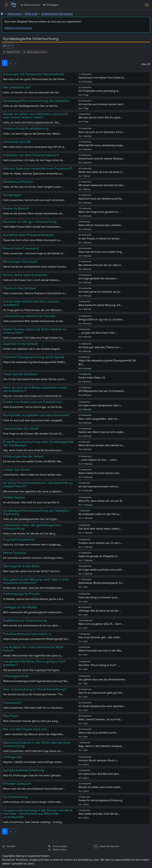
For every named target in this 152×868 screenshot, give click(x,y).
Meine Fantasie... (15, 553)
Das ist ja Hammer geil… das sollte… (100, 637)
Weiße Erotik (31, 14)
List (7, 46)
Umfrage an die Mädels (20, 607)
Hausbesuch (12, 703)
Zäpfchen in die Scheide (21, 344)
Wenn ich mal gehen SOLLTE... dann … (101, 624)
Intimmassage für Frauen (21, 594)
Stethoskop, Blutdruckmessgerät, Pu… (101, 583)
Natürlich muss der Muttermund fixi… (101, 199)
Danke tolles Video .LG (92, 378)
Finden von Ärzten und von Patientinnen (32, 402)
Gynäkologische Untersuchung (57, 14)
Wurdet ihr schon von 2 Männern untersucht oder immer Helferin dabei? (35, 116)
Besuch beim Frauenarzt (21, 248)
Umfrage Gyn (13, 757)
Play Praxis (11, 716)
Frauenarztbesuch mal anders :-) (27, 634)
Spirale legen (12, 195)
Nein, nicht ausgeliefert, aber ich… (99, 419)
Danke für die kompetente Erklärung (100, 800)
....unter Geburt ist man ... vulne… (98, 460)
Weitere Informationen (18, 28)
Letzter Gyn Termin (17, 470)
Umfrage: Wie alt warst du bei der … (100, 611)
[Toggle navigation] (6, 5)
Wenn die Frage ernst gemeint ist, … (100, 212)
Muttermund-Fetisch (18, 182)
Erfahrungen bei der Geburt (23, 456)
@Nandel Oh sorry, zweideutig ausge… (102, 145)
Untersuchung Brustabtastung (26, 129)
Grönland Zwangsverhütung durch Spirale (34, 357)
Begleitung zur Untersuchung (25, 621)
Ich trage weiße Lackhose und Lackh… (101, 570)
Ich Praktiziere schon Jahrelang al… (99, 91)
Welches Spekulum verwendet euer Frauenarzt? (38, 169)
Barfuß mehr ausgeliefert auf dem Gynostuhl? (36, 415)
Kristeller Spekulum (17, 784)
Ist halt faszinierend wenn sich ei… (99, 486)
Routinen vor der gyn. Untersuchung (30, 222)
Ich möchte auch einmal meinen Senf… (102, 104)
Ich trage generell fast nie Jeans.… (99, 278)
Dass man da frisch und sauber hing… (101, 252)
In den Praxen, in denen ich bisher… (100, 239)
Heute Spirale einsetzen (20, 374)
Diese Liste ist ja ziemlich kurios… (98, 733)
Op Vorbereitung (15, 797)
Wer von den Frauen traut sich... (26, 729)
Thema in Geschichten (19, 288)
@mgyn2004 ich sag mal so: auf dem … (102, 319)
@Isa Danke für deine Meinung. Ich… (100, 305)
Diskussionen (30, 5)
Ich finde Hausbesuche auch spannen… (102, 706)
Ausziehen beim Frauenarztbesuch (29, 235)
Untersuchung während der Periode (29, 316)
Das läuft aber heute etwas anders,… (100, 529)
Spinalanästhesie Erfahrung (24, 770)
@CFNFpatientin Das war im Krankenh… (102, 391)
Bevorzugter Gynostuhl (20, 262)
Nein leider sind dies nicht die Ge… (99, 814)
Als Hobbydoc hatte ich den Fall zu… (100, 514)
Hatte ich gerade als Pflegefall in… (99, 556)
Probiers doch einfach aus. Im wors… (100, 543)
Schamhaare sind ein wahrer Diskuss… (101, 159)
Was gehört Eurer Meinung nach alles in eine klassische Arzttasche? (36, 581)
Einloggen (51, 5)
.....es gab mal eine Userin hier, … (98, 333)
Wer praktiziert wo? (17, 87)
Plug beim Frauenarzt (19, 540)
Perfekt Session (14, 497)
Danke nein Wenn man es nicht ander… (102, 432)
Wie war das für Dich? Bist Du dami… (100, 118)
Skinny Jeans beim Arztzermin (25, 275)
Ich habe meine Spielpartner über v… (101, 405)
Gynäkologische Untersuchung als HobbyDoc (36, 101)
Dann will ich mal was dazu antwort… (101, 225)
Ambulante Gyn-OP (17, 142)
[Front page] (2, 14)
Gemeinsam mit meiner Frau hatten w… (102, 78)
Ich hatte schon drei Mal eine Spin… (100, 774)
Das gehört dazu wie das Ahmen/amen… (103, 679)
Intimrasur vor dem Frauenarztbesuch (31, 155)
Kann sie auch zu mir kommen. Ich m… (102, 132)
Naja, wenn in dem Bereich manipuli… (101, 746)
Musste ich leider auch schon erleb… (100, 787)
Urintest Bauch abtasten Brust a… (99, 760)
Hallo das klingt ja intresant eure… (99, 597)
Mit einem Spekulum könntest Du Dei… (102, 185)
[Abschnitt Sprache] (147, 5)
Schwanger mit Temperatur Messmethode (33, 74)
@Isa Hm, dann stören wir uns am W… (101, 501)
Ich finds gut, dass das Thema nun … (100, 347)
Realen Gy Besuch (16, 208)
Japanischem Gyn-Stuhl (21, 429)
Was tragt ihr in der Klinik (21, 566)
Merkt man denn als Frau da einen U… (101, 172)
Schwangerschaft (16, 676)
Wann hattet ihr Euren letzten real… (100, 473)
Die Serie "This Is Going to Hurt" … (99, 665)
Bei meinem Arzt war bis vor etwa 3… (101, 265)
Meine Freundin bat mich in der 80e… (101, 651)
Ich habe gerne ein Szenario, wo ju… (100, 292)
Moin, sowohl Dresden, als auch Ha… (100, 719)
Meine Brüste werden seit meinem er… (101, 445)
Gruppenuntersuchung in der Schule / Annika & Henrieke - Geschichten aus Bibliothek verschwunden (38, 814)
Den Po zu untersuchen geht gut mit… (101, 693)
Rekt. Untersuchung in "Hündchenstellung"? (35, 689)
